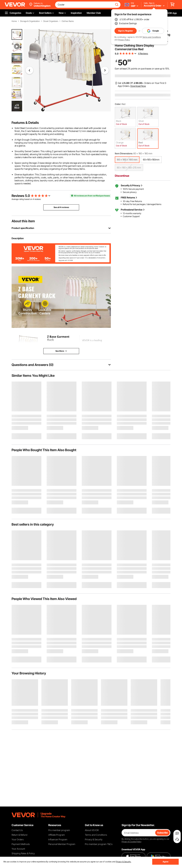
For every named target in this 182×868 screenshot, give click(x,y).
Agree (166, 862)
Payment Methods (21, 844)
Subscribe (162, 833)
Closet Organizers (51, 21)
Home (14, 21)
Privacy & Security (94, 839)
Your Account (18, 849)
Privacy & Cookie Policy (131, 842)
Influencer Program (58, 839)
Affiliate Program (57, 835)
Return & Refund (19, 835)
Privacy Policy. (124, 40)
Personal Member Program (62, 844)
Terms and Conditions (152, 37)
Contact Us (17, 830)
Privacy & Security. (124, 862)
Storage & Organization (30, 21)
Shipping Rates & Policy (23, 853)
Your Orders (18, 839)
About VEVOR (92, 830)
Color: (118, 104)
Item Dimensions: (124, 153)
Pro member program (59, 830)
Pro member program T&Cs (99, 844)
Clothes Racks (68, 21)
